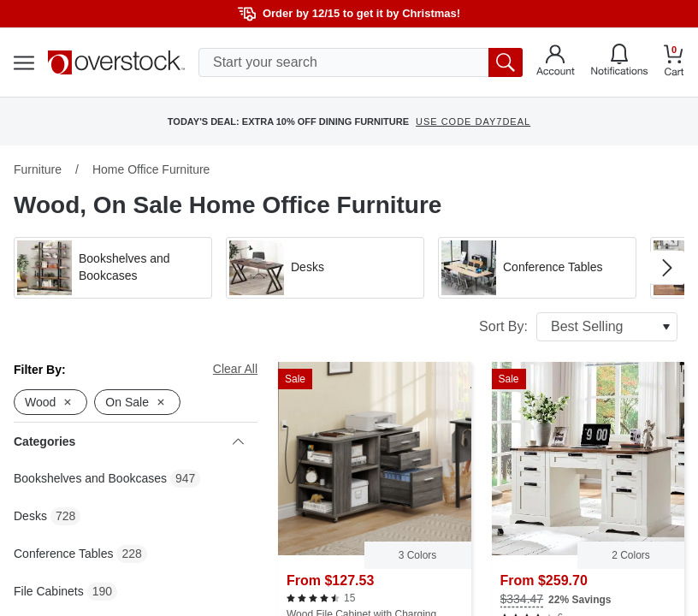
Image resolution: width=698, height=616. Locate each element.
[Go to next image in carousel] (667, 268)
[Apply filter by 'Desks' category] (325, 268)
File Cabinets (49, 591)
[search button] (506, 62)
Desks (30, 516)
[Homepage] (116, 62)
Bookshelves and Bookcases (90, 478)
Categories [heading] (129, 441)
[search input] (361, 62)
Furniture (38, 169)
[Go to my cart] (674, 63)
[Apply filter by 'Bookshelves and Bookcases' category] (113, 268)
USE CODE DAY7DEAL (473, 121)
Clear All (235, 369)
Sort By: (578, 327)
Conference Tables (63, 554)
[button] (113, 268)
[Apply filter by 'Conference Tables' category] (537, 268)
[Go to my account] (556, 62)
